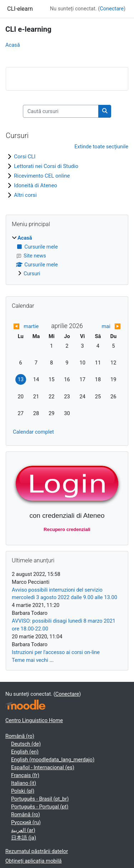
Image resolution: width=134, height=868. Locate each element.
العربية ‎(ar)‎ (23, 830)
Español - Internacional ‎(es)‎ (43, 767)
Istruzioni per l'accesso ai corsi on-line (56, 652)
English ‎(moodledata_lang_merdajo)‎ (53, 760)
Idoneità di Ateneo (36, 185)
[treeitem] (67, 256)
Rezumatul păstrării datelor (37, 851)
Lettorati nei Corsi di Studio (46, 166)
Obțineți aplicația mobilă (34, 861)
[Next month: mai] (108, 327)
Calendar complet (33, 432)
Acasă (13, 45)
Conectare (112, 9)
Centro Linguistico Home (34, 720)
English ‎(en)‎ (25, 752)
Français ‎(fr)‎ (25, 775)
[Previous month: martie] (26, 327)
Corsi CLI (25, 157)
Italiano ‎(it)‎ (24, 783)
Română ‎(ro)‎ (20, 736)
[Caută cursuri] (61, 111)
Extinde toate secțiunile (101, 147)
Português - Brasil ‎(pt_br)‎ (40, 799)
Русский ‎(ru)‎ (26, 822)
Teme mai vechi (30, 660)
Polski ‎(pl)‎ (23, 791)
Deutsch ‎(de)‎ (26, 744)
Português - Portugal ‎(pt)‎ (40, 807)
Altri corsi (25, 195)
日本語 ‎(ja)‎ (24, 838)
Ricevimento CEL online (42, 176)
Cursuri (32, 274)
